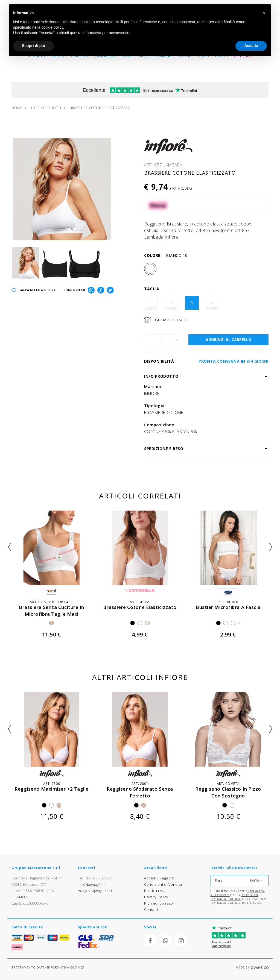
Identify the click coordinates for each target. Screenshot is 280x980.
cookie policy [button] (52, 27)
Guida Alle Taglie (172, 320)
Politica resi (154, 891)
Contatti (151, 909)
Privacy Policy (156, 897)
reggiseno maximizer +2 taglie (52, 789)
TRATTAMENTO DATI (28, 967)
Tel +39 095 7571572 (95, 878)
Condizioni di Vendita (163, 884)
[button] (264, 13)
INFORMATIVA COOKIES (65, 967)
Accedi (150, 878)
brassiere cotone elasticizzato (140, 607)
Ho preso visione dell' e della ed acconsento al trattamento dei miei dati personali (239, 897)
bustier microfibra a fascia (228, 607)
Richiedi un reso (159, 903)
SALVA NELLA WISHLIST (33, 290)
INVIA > (256, 880)
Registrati (168, 878)
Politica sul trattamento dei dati (235, 897)
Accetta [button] (251, 46)
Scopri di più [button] (33, 46)
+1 (239, 623)
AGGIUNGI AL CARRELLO (228, 340)
